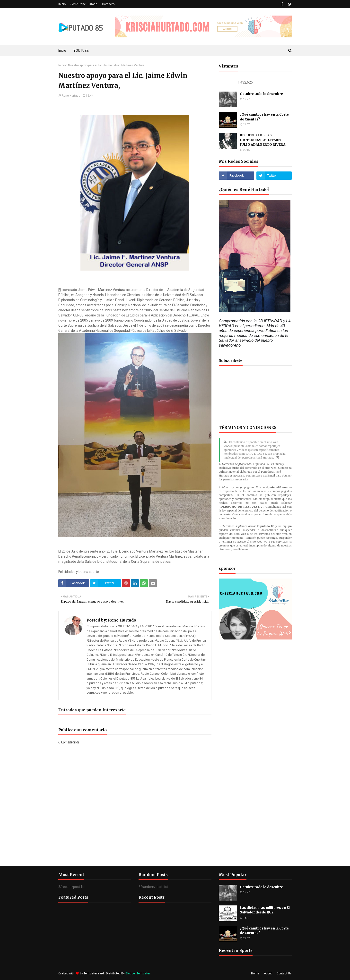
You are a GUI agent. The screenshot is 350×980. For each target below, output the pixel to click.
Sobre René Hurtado (84, 4)
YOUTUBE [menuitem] (81, 51)
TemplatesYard (94, 973)
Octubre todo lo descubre (261, 94)
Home (255, 973)
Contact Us (284, 973)
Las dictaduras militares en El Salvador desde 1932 (265, 910)
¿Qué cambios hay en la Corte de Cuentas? (264, 117)
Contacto (108, 4)
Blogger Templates (138, 973)
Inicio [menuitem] (62, 51)
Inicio (62, 4)
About (268, 973)
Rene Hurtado (71, 96)
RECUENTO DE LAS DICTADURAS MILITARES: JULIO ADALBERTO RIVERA (263, 140)
